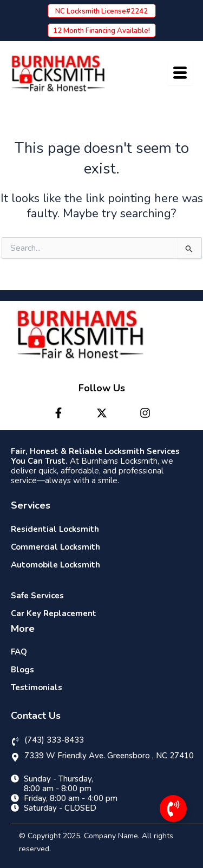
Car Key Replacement (54, 613)
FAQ (19, 652)
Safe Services (37, 596)
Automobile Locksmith (55, 565)
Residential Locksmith (55, 529)
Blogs (22, 670)
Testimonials (37, 687)
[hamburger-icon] (180, 74)
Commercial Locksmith (55, 547)
